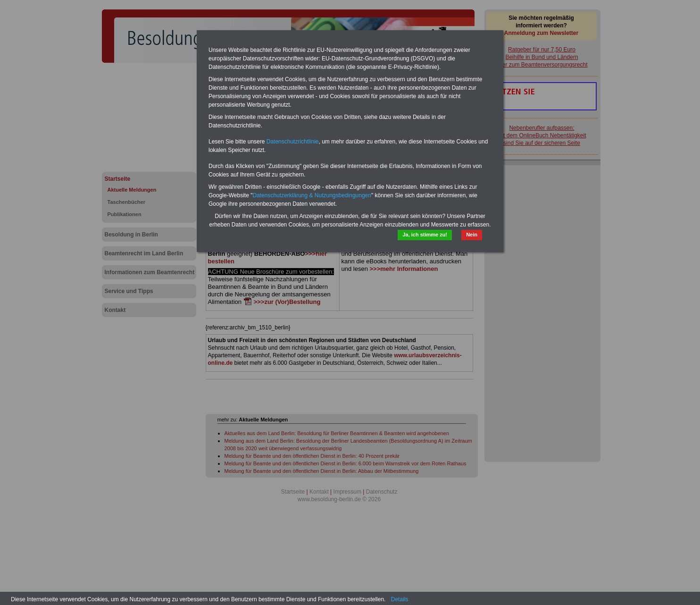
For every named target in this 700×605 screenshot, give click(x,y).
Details (400, 599)
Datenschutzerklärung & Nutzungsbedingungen (312, 195)
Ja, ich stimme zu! (425, 235)
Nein (472, 235)
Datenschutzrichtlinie (293, 142)
